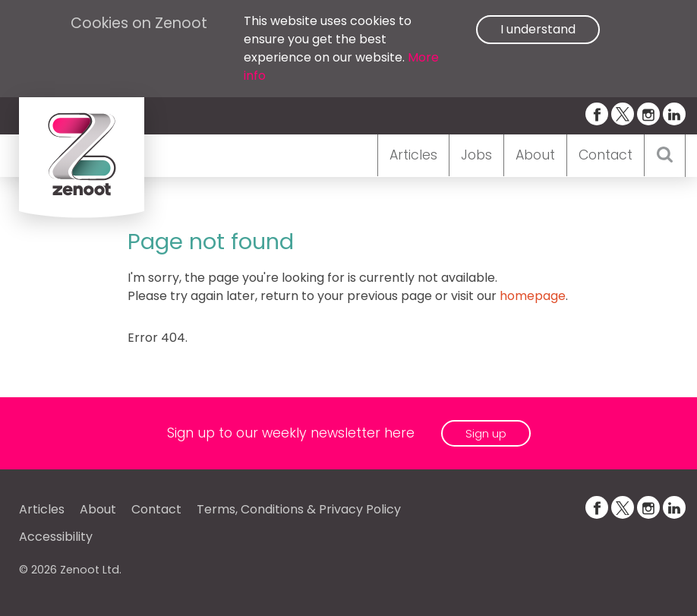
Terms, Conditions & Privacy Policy (299, 509)
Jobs (476, 155)
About (535, 155)
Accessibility (56, 537)
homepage (533, 296)
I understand (538, 29)
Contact (606, 155)
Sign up (486, 433)
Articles (413, 155)
